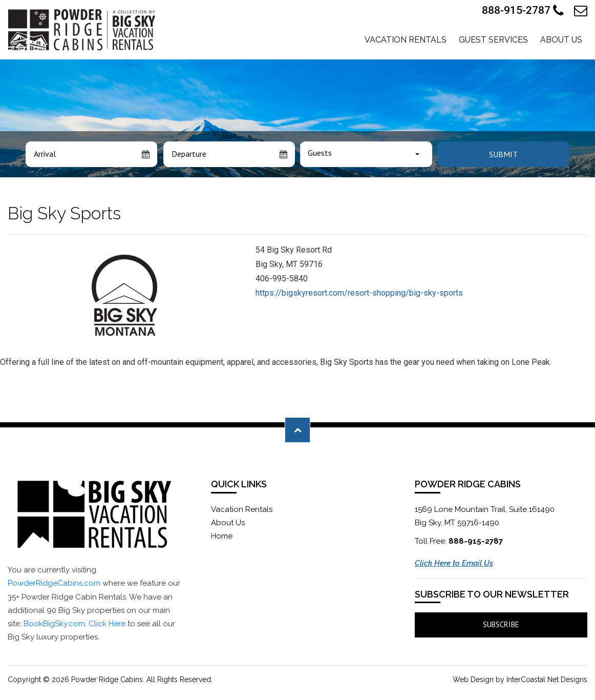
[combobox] (366, 154)
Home (222, 536)
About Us (561, 40)
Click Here (107, 624)
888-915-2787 (523, 11)
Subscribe (501, 624)
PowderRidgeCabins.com (54, 583)
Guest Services (493, 40)
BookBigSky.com (54, 624)
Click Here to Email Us (454, 563)
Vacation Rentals (406, 40)
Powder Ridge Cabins (83, 30)
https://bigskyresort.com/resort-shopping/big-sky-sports (359, 293)
